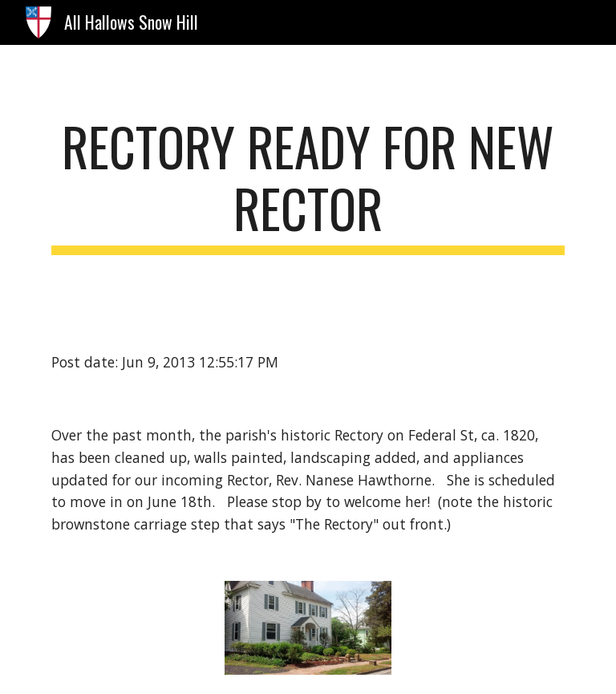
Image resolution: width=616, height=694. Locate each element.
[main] (308, 185)
